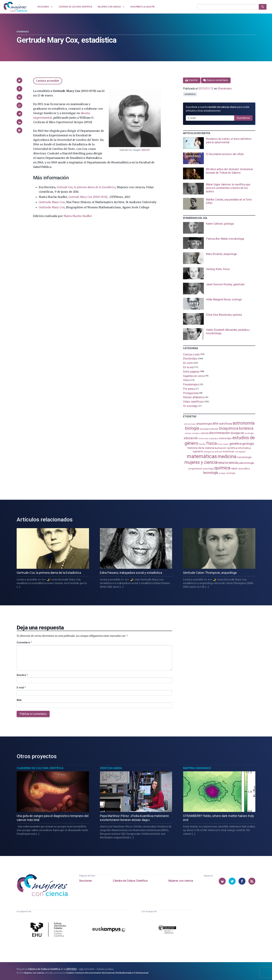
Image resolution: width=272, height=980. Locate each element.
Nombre (22, 675)
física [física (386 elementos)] (212, 443)
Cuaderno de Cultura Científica (40, 768)
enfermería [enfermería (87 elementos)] (203, 439)
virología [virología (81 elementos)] (222, 473)
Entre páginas (191, 372)
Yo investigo (190, 406)
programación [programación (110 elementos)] (195, 468)
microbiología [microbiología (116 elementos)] (244, 457)
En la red (188, 367)
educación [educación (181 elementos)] (191, 438)
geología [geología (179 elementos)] (248, 444)
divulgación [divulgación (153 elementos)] (237, 433)
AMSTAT (146, 150)
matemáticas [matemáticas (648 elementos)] (202, 456)
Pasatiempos (191, 384)
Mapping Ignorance (197, 768)
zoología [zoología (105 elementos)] (231, 473)
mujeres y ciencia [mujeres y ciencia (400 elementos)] (201, 462)
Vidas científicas (193, 402)
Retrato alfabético (194, 397)
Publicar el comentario (33, 714)
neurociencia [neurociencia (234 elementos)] (228, 463)
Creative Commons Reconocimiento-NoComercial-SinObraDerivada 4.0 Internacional (107, 973)
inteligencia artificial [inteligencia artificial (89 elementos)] (213, 452)
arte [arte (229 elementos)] (216, 423)
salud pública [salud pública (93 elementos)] (244, 469)
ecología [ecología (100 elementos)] (249, 433)
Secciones (86, 881)
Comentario (24, 642)
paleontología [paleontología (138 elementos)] (246, 463)
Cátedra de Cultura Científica (130, 881)
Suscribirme (243, 118)
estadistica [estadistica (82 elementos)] (214, 439)
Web (19, 700)
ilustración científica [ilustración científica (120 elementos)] (226, 448)
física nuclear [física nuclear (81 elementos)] (223, 444)
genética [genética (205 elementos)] (235, 444)
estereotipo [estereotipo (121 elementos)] (225, 438)
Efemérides (23, 32)
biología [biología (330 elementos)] (192, 428)
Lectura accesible (48, 81)
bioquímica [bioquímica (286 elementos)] (229, 428)
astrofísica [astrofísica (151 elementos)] (226, 424)
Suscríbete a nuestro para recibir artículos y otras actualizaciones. (218, 109)
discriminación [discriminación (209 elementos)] (219, 433)
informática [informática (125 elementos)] (244, 448)
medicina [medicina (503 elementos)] (227, 457)
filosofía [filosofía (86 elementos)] (202, 444)
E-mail (21, 688)
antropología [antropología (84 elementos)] (190, 424)
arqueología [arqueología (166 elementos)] (204, 424)
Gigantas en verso (194, 376)
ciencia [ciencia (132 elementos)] (204, 433)
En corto (188, 363)
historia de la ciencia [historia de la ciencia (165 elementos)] (201, 448)
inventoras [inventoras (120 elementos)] (228, 451)
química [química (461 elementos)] (222, 468)
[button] (19, 80)
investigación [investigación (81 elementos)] (240, 452)
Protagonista (191, 393)
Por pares (189, 389)
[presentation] (219, 143)
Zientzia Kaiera (111, 768)
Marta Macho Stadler (78, 216)
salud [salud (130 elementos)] (234, 468)
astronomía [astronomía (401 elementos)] (243, 423)
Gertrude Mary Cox (52, 202)
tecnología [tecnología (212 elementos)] (211, 473)
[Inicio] (15, 7)
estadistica (190, 94)
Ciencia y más (191, 354)
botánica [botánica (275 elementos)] (246, 428)
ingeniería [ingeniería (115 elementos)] (198, 451)
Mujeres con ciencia (181, 881)
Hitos (186, 380)
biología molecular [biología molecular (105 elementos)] (209, 429)
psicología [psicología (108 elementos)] (208, 469)
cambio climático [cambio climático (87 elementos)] (192, 433)
